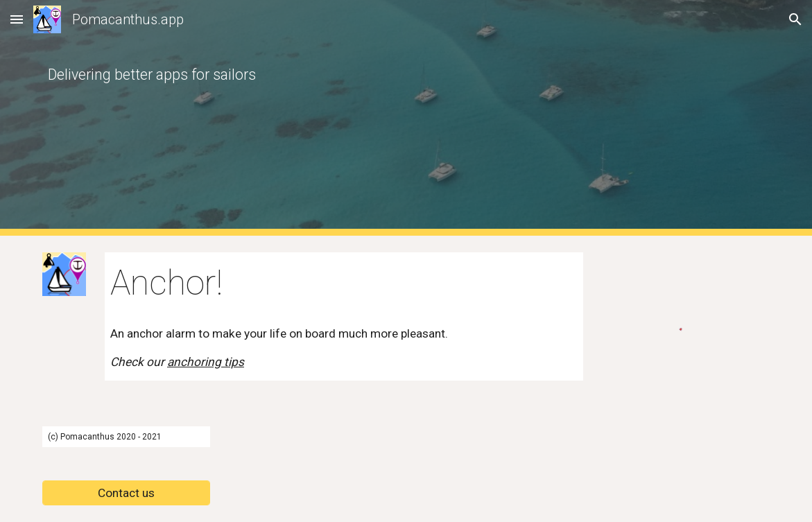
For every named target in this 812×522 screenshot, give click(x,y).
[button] (17, 19)
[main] (312, 118)
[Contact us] (126, 493)
